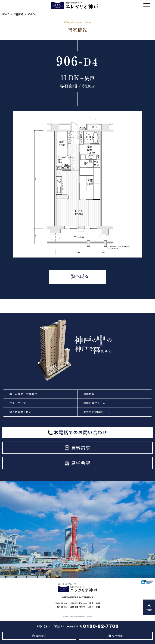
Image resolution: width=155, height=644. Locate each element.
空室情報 (18, 14)
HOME (6, 14)
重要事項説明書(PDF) (97, 412)
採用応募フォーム (94, 403)
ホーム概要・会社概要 (23, 394)
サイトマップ (18, 403)
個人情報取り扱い (20, 412)
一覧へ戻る (78, 276)
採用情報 (89, 394)
